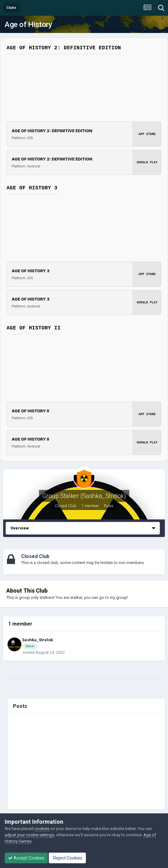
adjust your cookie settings (29, 835)
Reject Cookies (67, 858)
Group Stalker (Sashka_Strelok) (84, 496)
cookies (42, 829)
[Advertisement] (86, 762)
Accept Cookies (26, 858)
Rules (109, 506)
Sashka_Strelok (37, 640)
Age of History (28, 24)
